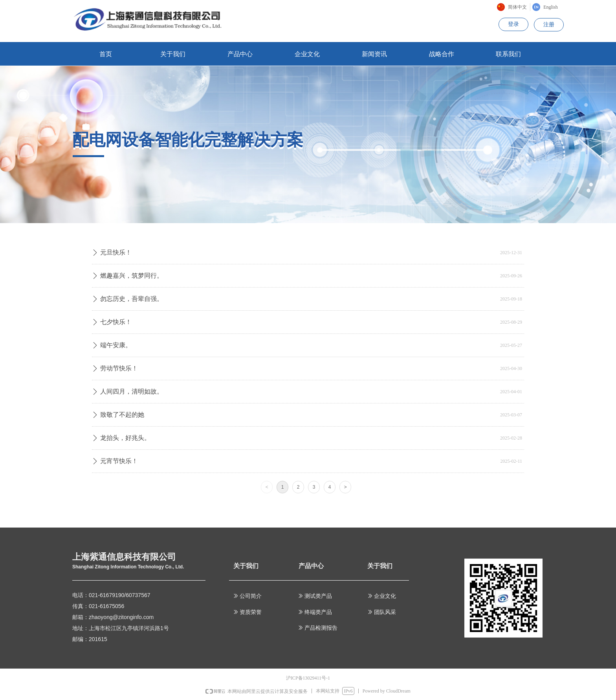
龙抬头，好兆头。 (125, 438)
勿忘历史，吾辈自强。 (132, 299)
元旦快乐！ (116, 252)
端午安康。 (116, 345)
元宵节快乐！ (119, 461)
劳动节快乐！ (119, 368)
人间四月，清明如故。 (132, 391)
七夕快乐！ (116, 322)
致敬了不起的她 (122, 415)
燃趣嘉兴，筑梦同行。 (132, 276)
